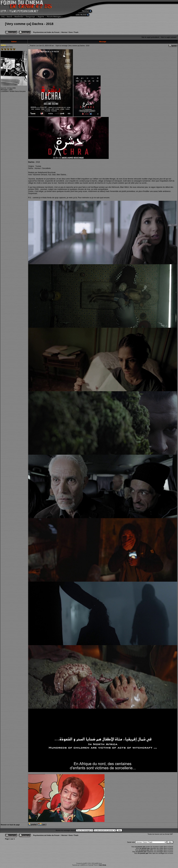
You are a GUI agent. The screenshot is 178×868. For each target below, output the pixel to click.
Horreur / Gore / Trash (70, 32)
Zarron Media (102, 865)
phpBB (85, 863)
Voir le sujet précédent (150, 37)
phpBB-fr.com (84, 865)
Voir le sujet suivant (169, 37)
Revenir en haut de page (10, 825)
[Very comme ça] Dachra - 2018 (29, 24)
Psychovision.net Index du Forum (46, 32)
